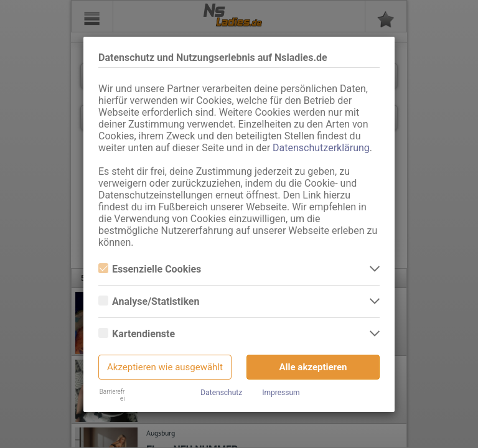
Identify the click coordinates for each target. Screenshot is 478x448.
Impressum (281, 393)
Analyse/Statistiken (149, 301)
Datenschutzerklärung (321, 148)
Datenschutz (221, 393)
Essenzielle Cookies (150, 269)
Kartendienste (137, 334)
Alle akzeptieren (313, 367)
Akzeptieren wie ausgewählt (165, 367)
